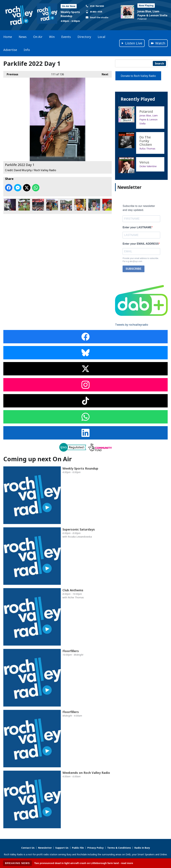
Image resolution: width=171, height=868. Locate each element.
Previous (11, 74)
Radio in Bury (142, 848)
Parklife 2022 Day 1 (10, 205)
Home (8, 37)
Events (66, 37)
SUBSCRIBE (133, 269)
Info (27, 50)
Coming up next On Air (38, 459)
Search (159, 63)
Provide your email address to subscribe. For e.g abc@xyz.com (141, 260)
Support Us (62, 848)
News (23, 37)
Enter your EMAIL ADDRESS (141, 244)
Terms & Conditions (119, 848)
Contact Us (28, 848)
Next (103, 74)
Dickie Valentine (148, 166)
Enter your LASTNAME (137, 227)
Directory (84, 37)
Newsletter (45, 848)
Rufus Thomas (147, 149)
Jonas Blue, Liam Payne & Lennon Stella (149, 119)
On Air (38, 37)
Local (101, 37)
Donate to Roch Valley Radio (138, 76)
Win (52, 37)
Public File (78, 848)
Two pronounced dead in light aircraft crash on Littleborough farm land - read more (84, 863)
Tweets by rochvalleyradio (132, 325)
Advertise (10, 50)
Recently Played (138, 99)
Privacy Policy (96, 848)
